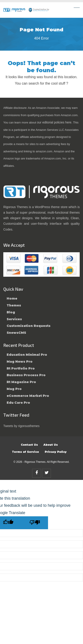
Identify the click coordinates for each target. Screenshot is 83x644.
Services (14, 319)
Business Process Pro (26, 375)
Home (12, 298)
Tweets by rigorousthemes (21, 426)
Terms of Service (25, 452)
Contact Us (29, 445)
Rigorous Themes (35, 462)
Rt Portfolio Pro (21, 368)
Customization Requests (29, 326)
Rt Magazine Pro (21, 382)
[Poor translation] (35, 523)
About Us (51, 445)
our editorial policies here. (55, 122)
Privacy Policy (56, 452)
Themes (14, 305)
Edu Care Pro (18, 403)
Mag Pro (14, 389)
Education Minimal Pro (27, 355)
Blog (11, 312)
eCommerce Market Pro (28, 396)
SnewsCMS (16, 333)
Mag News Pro (20, 362)
